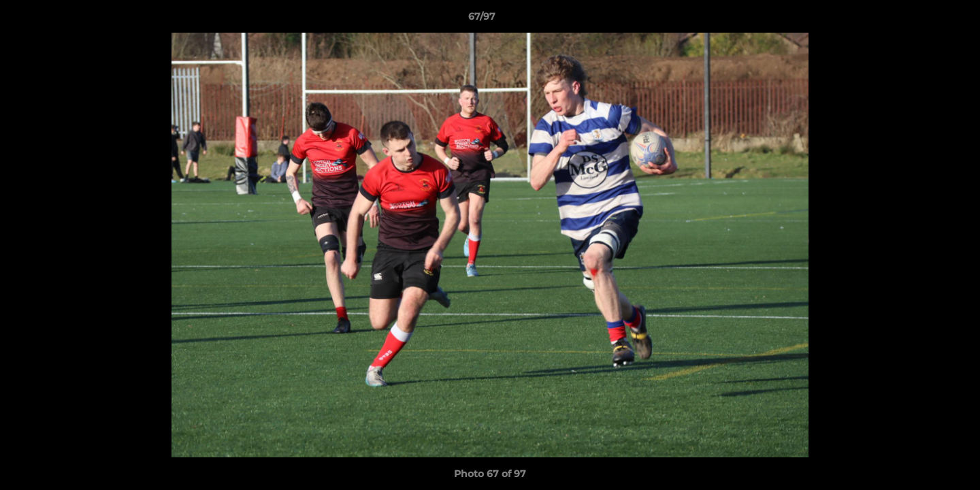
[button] (923, 20)
